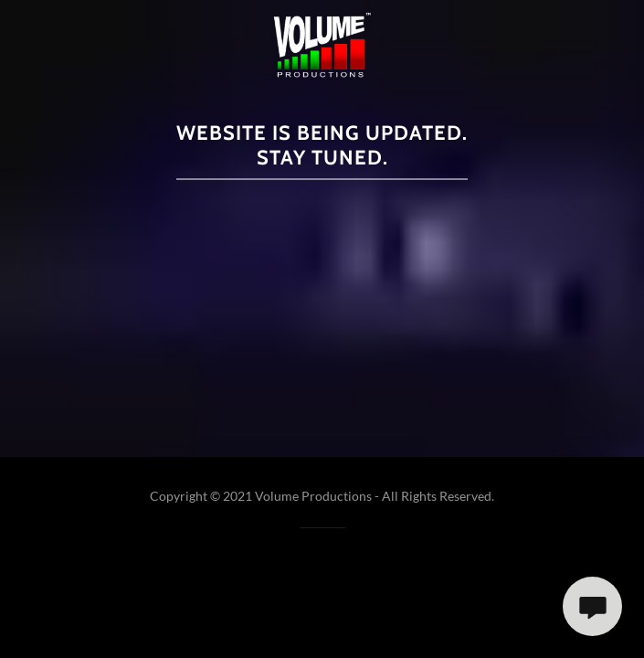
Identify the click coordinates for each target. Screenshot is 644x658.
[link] (322, 45)
